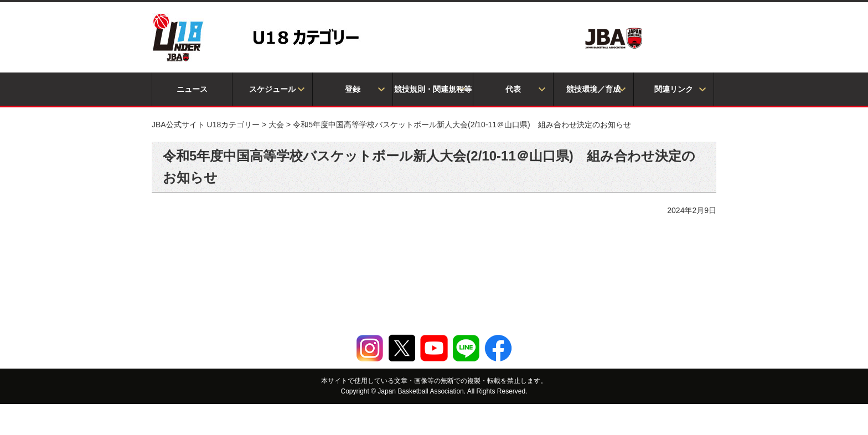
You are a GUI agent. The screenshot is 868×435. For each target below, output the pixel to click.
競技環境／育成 (593, 89)
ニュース (192, 89)
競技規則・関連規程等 (433, 89)
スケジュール (272, 89)
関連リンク (674, 89)
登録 (353, 89)
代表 (513, 89)
